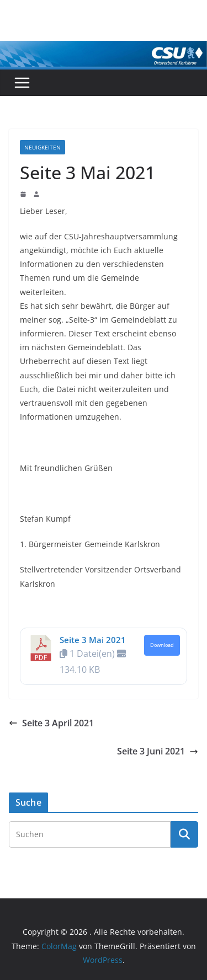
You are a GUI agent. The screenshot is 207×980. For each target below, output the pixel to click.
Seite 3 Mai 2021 (93, 640)
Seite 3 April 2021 (51, 723)
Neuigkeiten (43, 147)
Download (162, 645)
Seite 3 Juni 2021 (158, 751)
